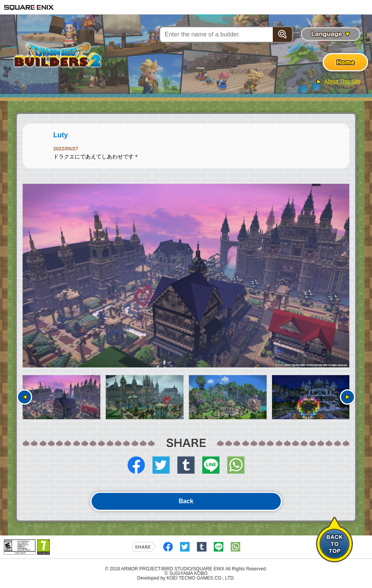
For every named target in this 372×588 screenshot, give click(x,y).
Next (347, 397)
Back (186, 501)
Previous (25, 397)
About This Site (342, 81)
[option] (186, 276)
